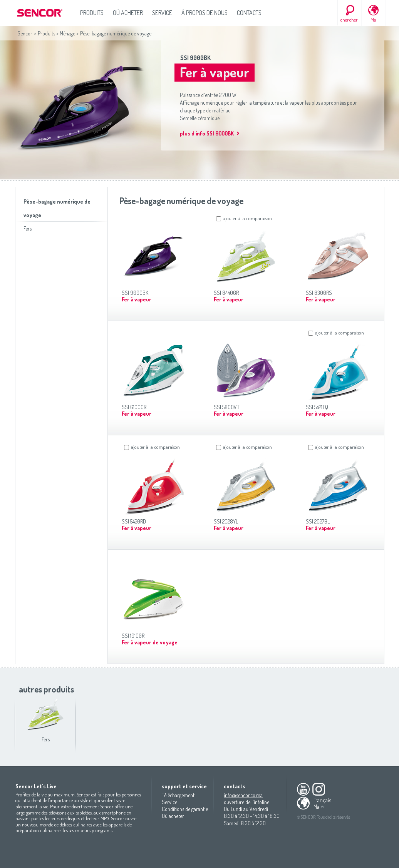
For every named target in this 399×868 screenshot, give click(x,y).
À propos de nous (205, 13)
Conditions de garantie (185, 809)
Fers (28, 228)
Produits (92, 13)
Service (162, 13)
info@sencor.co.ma (243, 795)
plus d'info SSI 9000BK (207, 133)
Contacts (249, 13)
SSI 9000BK (195, 58)
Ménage (67, 33)
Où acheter (128, 13)
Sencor (25, 33)
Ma (373, 20)
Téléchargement (178, 795)
